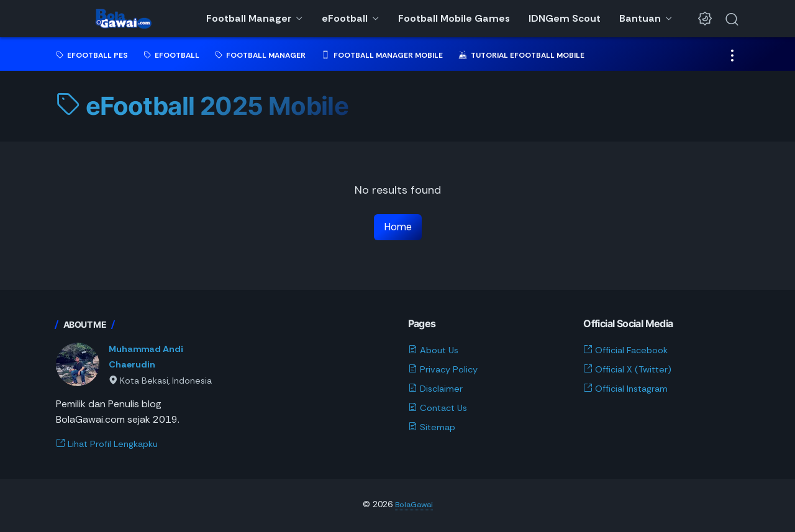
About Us (436, 352)
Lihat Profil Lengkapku (111, 445)
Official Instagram (629, 390)
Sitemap (433, 428)
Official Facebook (629, 352)
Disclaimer (437, 390)
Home (398, 227)
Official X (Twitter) (631, 371)
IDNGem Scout (565, 18)
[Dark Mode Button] (705, 19)
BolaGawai (414, 506)
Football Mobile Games (454, 18)
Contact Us (440, 409)
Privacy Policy (445, 371)
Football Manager (249, 18)
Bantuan (640, 18)
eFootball (345, 18)
